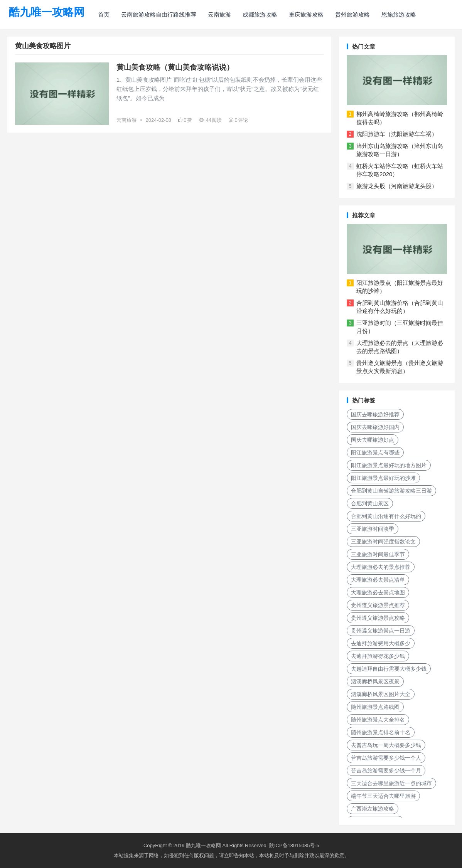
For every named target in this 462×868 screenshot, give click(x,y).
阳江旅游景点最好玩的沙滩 (383, 478)
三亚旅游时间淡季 (373, 529)
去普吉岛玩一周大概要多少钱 (386, 745)
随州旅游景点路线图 (375, 707)
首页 (104, 14)
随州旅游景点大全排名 (378, 720)
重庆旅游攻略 (306, 14)
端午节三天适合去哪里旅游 (383, 796)
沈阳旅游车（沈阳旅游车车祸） (397, 134)
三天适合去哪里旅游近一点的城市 (391, 783)
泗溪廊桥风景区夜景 (375, 681)
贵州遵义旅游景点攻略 (378, 618)
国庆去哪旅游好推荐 (375, 414)
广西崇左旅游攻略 (373, 809)
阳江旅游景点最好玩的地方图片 (389, 465)
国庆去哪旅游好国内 (375, 427)
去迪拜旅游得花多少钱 (378, 656)
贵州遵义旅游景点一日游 (381, 631)
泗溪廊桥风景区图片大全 (381, 694)
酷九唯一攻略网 (47, 12)
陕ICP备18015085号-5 (294, 845)
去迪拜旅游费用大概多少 (381, 643)
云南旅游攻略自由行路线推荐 (159, 14)
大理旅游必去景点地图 (378, 592)
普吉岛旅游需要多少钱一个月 (386, 770)
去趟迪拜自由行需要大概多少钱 (389, 669)
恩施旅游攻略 (399, 14)
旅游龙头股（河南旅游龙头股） (397, 186)
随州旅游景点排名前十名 (381, 732)
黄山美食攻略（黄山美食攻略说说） (175, 67)
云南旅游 (219, 14)
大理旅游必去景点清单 (378, 580)
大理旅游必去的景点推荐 (381, 567)
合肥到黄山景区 (370, 503)
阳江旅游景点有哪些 (375, 453)
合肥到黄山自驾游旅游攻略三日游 (391, 491)
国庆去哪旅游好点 (373, 440)
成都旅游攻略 (260, 14)
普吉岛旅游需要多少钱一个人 (386, 758)
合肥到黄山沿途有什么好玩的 (386, 516)
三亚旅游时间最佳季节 (378, 554)
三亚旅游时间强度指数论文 (383, 542)
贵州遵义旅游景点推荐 (378, 605)
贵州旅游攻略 (352, 14)
